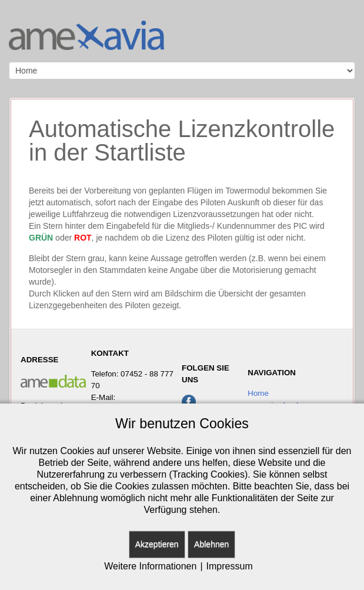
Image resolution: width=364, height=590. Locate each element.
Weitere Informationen (150, 566)
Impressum (230, 566)
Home (258, 393)
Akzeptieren (157, 544)
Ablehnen (211, 544)
